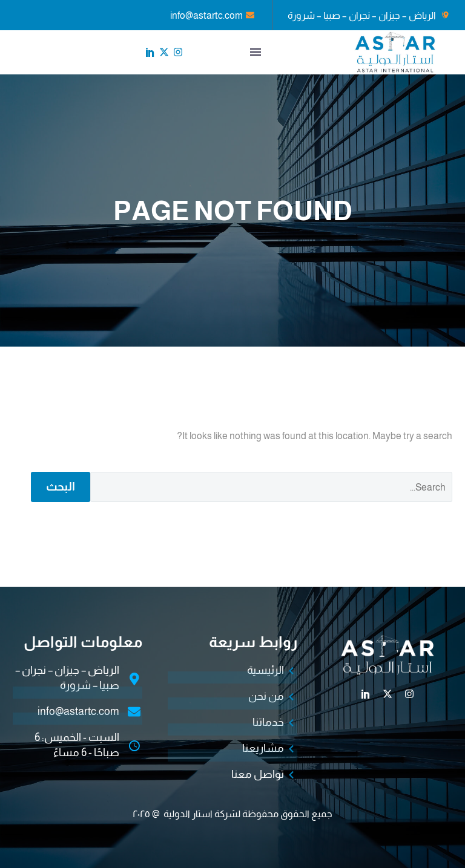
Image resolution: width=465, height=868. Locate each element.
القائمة (256, 52)
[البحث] (271, 487)
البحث (61, 487)
